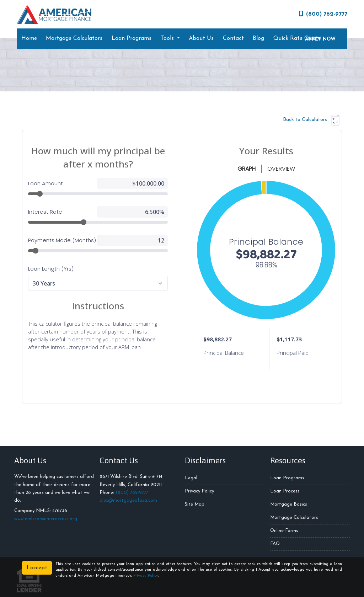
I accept (37, 568)
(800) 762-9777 (323, 14)
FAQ (275, 544)
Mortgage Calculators (74, 38)
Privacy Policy (199, 491)
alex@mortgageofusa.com (128, 500)
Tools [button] (168, 38)
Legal (191, 478)
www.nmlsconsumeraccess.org (46, 519)
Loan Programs (132, 38)
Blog (258, 38)
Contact (233, 38)
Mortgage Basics (289, 504)
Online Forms (284, 531)
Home (29, 38)
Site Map (195, 504)
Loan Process (285, 491)
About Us (201, 38)
